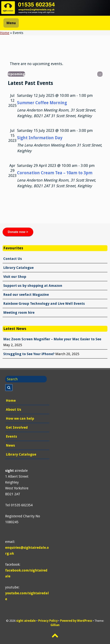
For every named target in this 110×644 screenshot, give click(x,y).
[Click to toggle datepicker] (16, 74)
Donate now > (18, 232)
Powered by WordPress (76, 621)
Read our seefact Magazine (26, 295)
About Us (14, 409)
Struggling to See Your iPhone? (29, 354)
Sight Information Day (40, 138)
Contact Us (13, 259)
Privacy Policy (48, 621)
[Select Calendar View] (100, 74)
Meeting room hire (19, 313)
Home (5, 33)
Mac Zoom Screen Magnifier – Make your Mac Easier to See (52, 339)
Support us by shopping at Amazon (33, 286)
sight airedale (26, 621)
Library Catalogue (18, 268)
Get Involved (17, 427)
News (10, 445)
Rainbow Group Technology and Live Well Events (44, 304)
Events (11, 436)
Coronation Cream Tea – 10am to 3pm (55, 173)
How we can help (20, 418)
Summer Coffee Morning (42, 103)
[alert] (36, 64)
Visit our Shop (15, 277)
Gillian (55, 625)
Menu (11, 23)
